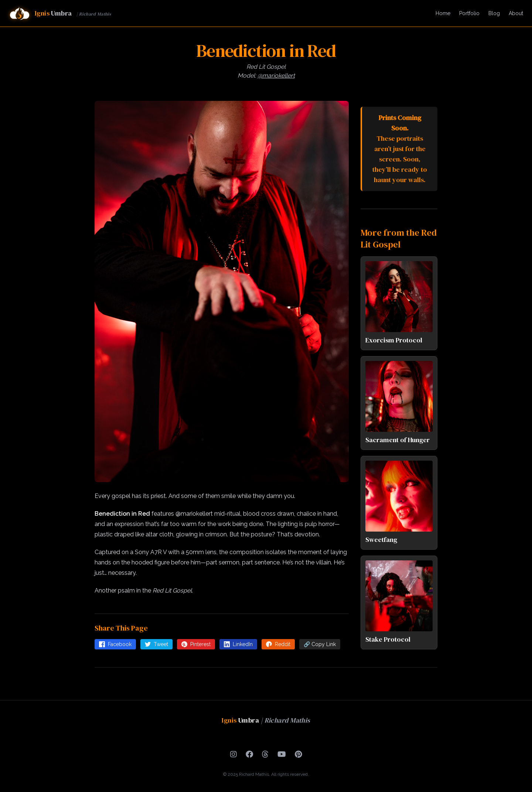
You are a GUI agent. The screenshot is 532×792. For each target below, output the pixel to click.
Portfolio (469, 13)
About (516, 13)
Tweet (156, 644)
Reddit (278, 644)
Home (443, 13)
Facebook (115, 644)
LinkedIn (238, 644)
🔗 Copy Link (320, 644)
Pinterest (196, 644)
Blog (494, 13)
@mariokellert (276, 76)
